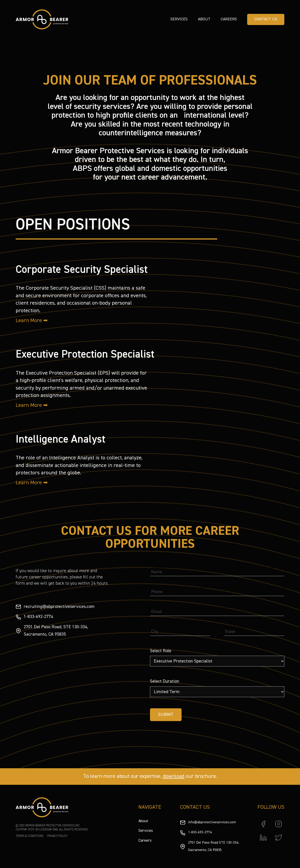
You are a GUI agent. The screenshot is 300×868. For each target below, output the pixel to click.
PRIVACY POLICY (57, 836)
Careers (229, 19)
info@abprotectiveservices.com (212, 822)
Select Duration (165, 681)
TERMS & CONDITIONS (30, 836)
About (204, 19)
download (174, 776)
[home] (42, 19)
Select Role (161, 651)
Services (179, 19)
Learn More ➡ (32, 320)
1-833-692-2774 (38, 617)
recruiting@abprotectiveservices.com (59, 607)
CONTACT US (266, 19)
